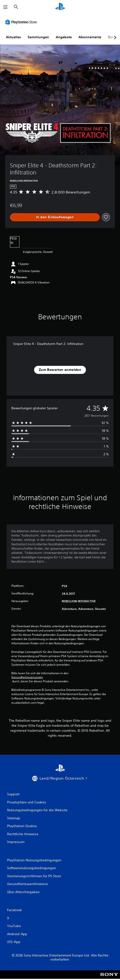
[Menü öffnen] (5, 7)
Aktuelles (13, 37)
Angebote (64, 37)
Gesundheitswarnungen (27, 677)
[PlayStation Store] (22, 22)
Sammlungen (38, 37)
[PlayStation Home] (60, 7)
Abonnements (90, 37)
